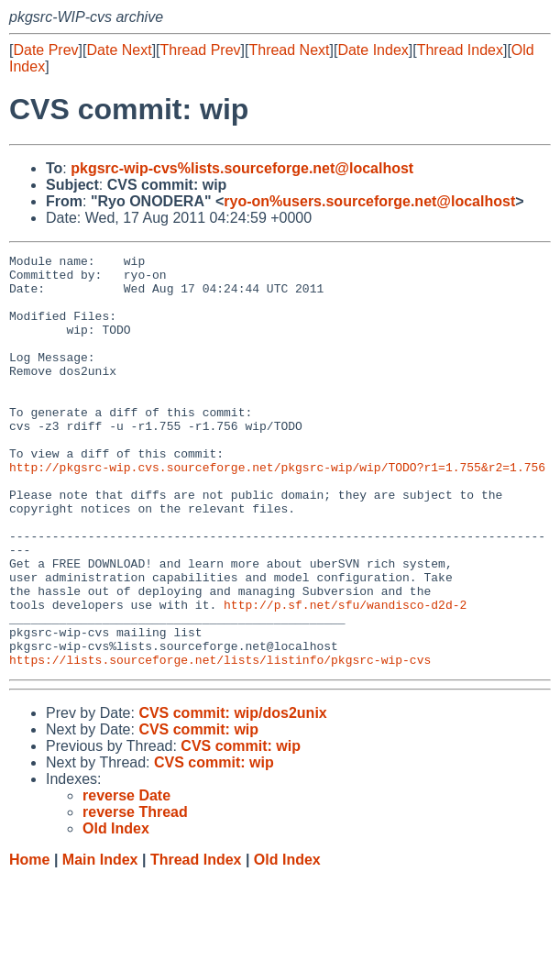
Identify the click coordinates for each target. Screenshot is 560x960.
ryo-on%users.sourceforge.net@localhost (369, 201)
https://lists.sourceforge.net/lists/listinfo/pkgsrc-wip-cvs (220, 742)
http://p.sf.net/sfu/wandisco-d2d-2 (345, 676)
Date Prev (45, 50)
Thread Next (289, 50)
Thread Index (460, 50)
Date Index (373, 50)
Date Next (119, 50)
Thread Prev (201, 50)
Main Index (100, 942)
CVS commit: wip (198, 812)
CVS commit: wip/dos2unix (232, 795)
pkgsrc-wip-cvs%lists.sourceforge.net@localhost (242, 168)
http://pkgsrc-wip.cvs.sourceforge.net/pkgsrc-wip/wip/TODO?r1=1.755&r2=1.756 (277, 511)
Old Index (287, 942)
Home (29, 942)
